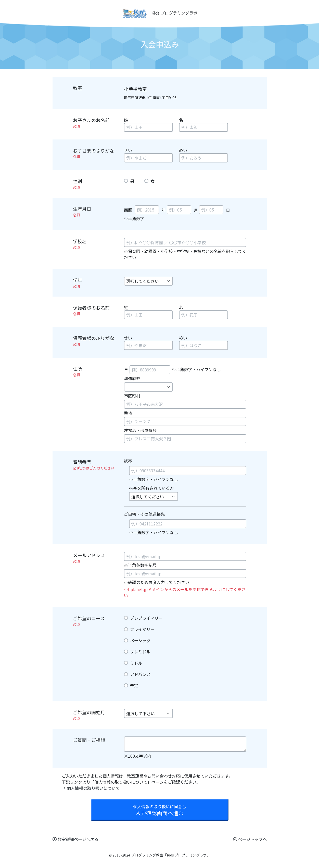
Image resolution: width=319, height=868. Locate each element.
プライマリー (142, 629)
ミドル (136, 663)
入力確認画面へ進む (160, 810)
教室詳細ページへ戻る (75, 839)
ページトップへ (250, 839)
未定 (134, 685)
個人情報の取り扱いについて (91, 788)
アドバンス (140, 674)
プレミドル (140, 652)
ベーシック (140, 640)
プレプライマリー (146, 618)
